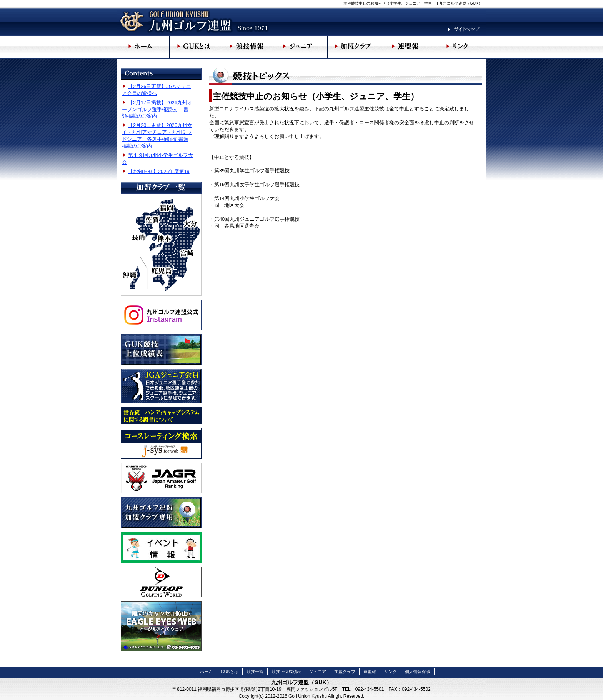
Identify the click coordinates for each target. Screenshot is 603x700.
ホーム (206, 672)
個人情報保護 (418, 672)
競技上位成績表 (286, 672)
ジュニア (318, 672)
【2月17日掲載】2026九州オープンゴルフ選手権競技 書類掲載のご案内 (157, 109)
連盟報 (370, 672)
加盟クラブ (345, 672)
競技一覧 (255, 672)
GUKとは (230, 672)
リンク (391, 672)
